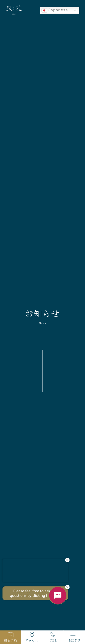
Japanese (55, 10)
